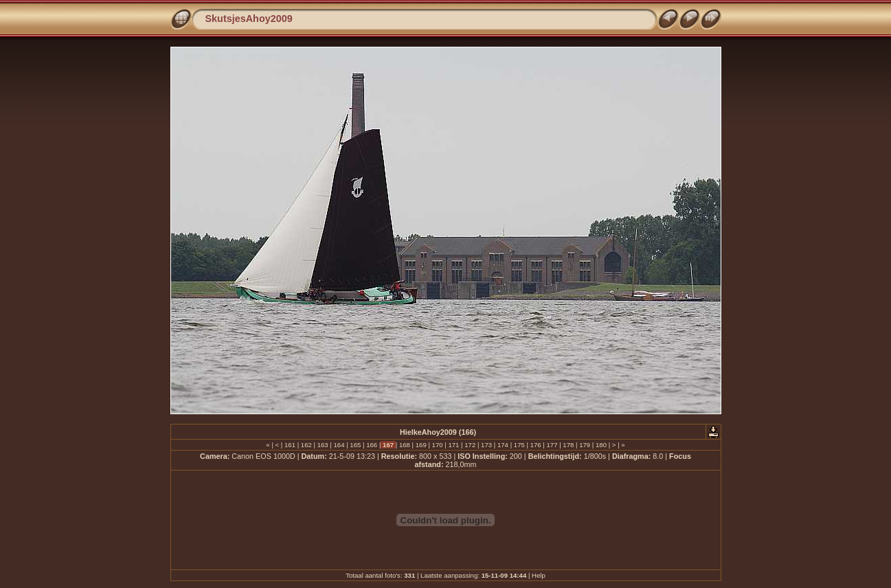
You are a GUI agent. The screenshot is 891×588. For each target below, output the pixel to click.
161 (290, 445)
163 (323, 445)
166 (372, 445)
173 (486, 445)
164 (339, 445)
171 (454, 445)
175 (519, 445)
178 (568, 445)
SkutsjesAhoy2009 (249, 19)
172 (470, 445)
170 (437, 445)
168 (404, 445)
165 (356, 445)
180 (601, 445)
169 (421, 445)
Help (539, 575)
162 (306, 445)
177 (552, 445)
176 (535, 445)
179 (585, 445)
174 (503, 445)
